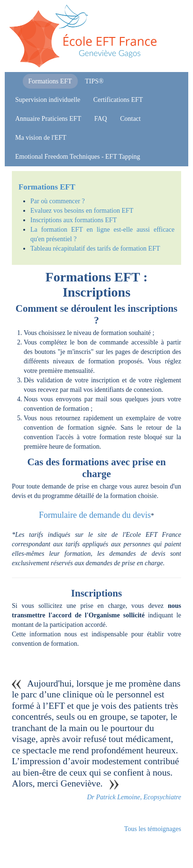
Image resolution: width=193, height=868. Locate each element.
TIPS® (94, 81)
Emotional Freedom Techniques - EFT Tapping (78, 157)
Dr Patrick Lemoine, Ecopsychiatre (134, 797)
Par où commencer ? (58, 201)
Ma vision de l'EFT (41, 138)
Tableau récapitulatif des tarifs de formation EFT (95, 249)
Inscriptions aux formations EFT (74, 220)
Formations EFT (50, 81)
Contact (130, 119)
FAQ (101, 119)
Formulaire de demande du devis (95, 515)
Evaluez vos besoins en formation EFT (82, 211)
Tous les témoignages (153, 829)
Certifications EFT (118, 100)
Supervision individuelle (48, 100)
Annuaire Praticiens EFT (48, 119)
